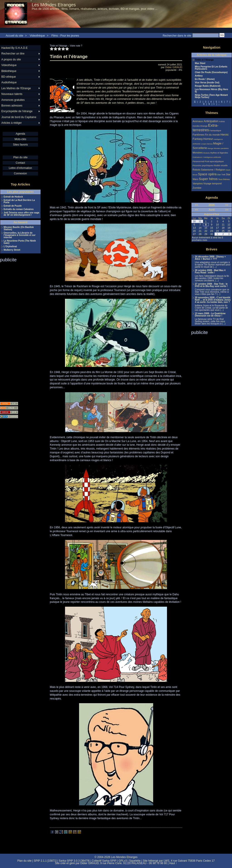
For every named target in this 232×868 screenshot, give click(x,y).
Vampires (198, 183)
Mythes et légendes (219, 153)
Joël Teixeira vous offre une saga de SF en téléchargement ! (21, 214)
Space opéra (207, 174)
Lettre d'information (20, 168)
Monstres (198, 153)
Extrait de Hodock (13, 197)
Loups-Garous (207, 144)
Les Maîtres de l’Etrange (16, 88)
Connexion (20, 173)
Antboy (199, 76)
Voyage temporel (212, 183)
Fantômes (198, 135)
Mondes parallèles (221, 148)
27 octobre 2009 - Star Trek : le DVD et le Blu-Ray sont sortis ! (211, 285)
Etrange (204, 126)
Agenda (20, 134)
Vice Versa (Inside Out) (207, 83)
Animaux (198, 121)
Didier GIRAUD (174, 67)
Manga (210, 148)
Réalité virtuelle (221, 166)
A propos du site (11, 59)
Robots (196, 170)
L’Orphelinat (10, 247)
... (219, 104)
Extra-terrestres (205, 128)
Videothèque (37, 36)
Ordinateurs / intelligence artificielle (207, 157)
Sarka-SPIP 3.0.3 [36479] (74, 861)
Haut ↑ (173, 863)
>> (227, 205)
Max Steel (200, 63)
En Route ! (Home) (205, 79)
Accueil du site (14, 36)
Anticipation (211, 121)
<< (196, 205)
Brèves (212, 249)
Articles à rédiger (12, 123)
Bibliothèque (9, 71)
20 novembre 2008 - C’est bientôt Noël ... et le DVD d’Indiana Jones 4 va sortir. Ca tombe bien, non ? (213, 300)
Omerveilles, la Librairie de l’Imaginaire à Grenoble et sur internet (20, 235)
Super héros (208, 179)
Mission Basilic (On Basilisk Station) (19, 228)
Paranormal (198, 161)
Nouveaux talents (12, 94)
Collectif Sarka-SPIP (104, 861)
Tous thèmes (224, 179)
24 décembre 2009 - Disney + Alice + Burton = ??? (210, 258)
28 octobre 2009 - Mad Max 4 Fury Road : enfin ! (210, 272)
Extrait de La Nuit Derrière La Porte (19, 201)
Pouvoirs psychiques (203, 165)
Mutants (207, 153)
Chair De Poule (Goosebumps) (211, 72)
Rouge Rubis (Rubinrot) (208, 86)
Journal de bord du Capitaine (19, 117)
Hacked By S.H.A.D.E (14, 48)
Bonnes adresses (12, 106)
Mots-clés (20, 139)
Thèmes (212, 113)
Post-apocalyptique (214, 161)
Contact (20, 163)
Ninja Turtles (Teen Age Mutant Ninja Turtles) (211, 96)
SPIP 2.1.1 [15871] (45, 861)
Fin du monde (212, 135)
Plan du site (21, 157)
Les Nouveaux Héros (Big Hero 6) (211, 91)
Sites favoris (20, 145)
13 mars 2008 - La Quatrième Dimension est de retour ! (210, 315)
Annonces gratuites (13, 100)
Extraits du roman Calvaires (19, 209)
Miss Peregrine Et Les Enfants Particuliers (211, 68)
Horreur (208, 139)
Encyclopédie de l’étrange (17, 111)
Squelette (135, 861)
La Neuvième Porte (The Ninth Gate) (20, 242)
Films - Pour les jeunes (65, 36)
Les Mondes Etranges (54, 5)
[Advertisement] (18, 331)
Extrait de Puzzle (13, 206)
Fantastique (215, 130)
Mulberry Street (12, 250)
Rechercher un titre (13, 54)
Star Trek (221, 175)
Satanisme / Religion (213, 169)
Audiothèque (9, 82)
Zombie (197, 188)
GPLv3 (123, 861)
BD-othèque (9, 77)
